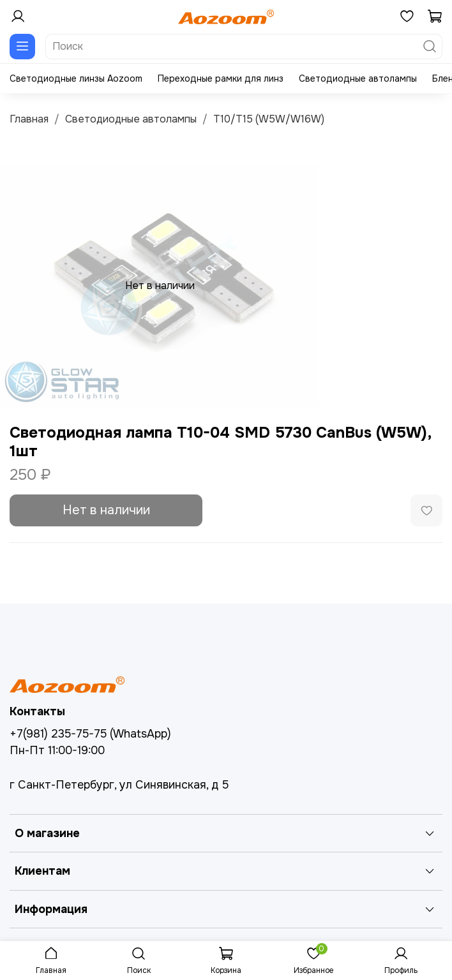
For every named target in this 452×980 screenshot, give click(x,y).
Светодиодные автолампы (358, 78)
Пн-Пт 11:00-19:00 (57, 750)
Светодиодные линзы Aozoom (76, 78)
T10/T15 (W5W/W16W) (269, 119)
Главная (29, 119)
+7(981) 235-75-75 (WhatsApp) (90, 734)
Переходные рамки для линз (221, 78)
